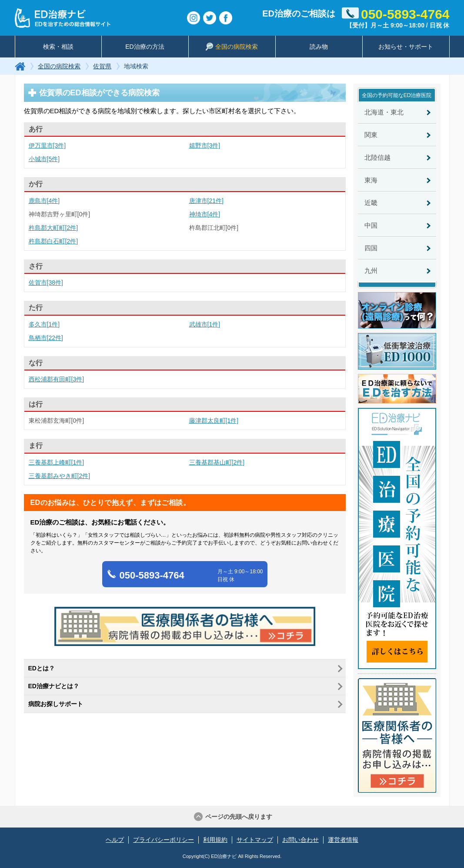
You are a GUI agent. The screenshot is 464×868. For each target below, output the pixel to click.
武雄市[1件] (205, 324)
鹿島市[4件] (44, 201)
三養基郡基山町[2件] (217, 462)
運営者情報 (343, 840)
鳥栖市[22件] (46, 338)
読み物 (319, 47)
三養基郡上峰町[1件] (57, 462)
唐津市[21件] (206, 201)
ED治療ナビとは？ (54, 686)
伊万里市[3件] (47, 145)
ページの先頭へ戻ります (239, 817)
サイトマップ (255, 840)
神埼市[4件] (205, 214)
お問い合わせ (300, 840)
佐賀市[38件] (46, 283)
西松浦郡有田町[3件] (57, 379)
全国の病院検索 (232, 47)
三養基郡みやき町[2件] (60, 476)
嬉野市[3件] (205, 145)
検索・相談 (58, 47)
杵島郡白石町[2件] (53, 241)
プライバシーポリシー (164, 840)
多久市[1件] (44, 324)
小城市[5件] (44, 159)
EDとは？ (42, 668)
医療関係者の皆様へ (397, 735)
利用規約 (215, 840)
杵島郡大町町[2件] (53, 228)
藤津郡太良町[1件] (214, 421)
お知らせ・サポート (406, 47)
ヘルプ (115, 840)
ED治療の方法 (145, 47)
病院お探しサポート (56, 704)
